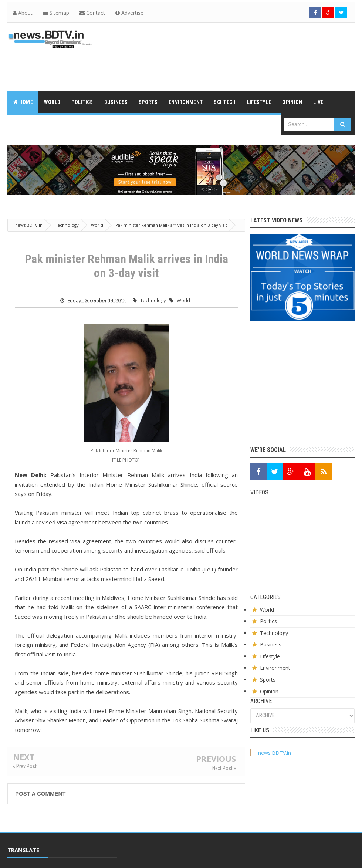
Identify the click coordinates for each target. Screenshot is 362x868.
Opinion (269, 691)
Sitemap (56, 13)
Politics (268, 621)
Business (271, 644)
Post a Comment (40, 793)
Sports (268, 680)
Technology (153, 300)
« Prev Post (25, 766)
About (23, 13)
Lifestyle (270, 656)
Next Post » (224, 768)
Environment (275, 668)
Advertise (129, 13)
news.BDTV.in (275, 753)
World (183, 300)
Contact (92, 13)
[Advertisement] (220, 65)
